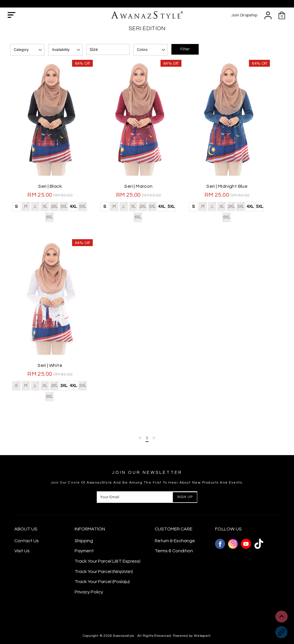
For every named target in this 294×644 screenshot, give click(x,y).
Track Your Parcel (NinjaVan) (104, 558)
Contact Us (27, 528)
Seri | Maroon (143, 190)
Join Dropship (244, 15)
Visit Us (22, 538)
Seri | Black (52, 190)
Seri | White (52, 363)
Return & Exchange (175, 528)
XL (41, 210)
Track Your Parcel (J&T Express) (108, 548)
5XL (79, 210)
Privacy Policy (89, 579)
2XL (51, 210)
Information (90, 516)
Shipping (84, 528)
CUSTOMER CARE (174, 516)
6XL (89, 210)
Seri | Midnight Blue (235, 190)
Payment (84, 538)
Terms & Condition (174, 538)
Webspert (202, 623)
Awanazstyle (123, 623)
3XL (60, 210)
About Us (26, 516)
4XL (70, 211)
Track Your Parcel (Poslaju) (102, 569)
